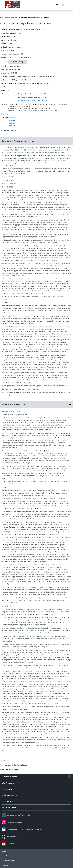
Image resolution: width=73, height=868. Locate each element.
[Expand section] (70, 777)
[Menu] (63, 5)
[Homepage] (1, 18)
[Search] (57, 5)
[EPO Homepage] (12, 5)
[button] (36, 141)
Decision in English (18, 62)
